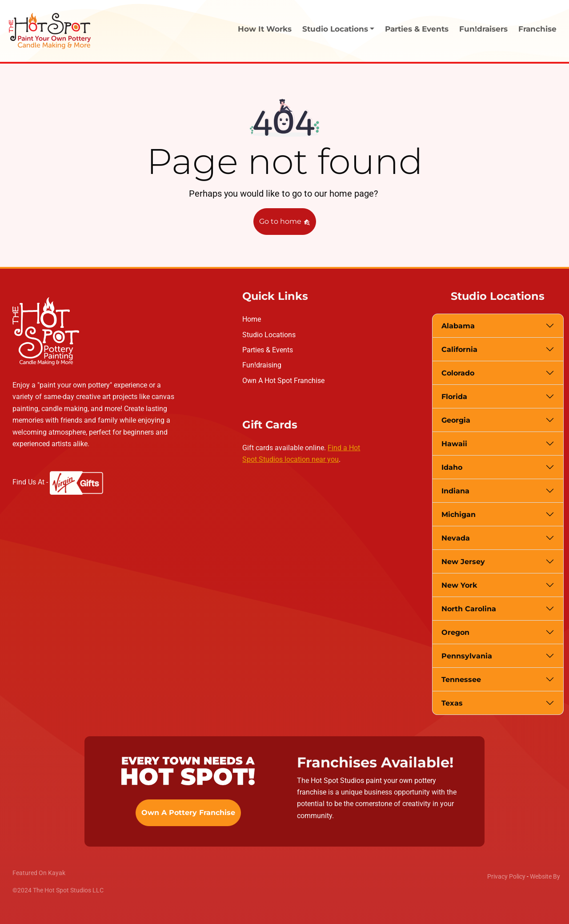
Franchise (537, 29)
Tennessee (461, 680)
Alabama (458, 326)
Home (252, 319)
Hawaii (454, 444)
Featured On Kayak (39, 873)
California (459, 349)
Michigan (459, 514)
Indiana (455, 491)
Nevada (456, 538)
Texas (452, 703)
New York (459, 585)
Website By (545, 876)
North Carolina (469, 609)
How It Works (265, 29)
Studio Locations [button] (335, 29)
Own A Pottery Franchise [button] (188, 813)
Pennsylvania (467, 656)
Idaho (452, 467)
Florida (454, 397)
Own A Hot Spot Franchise (283, 381)
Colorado (458, 373)
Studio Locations (269, 335)
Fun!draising (262, 365)
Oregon (455, 632)
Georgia (456, 420)
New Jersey (463, 562)
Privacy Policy (506, 876)
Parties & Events (417, 29)
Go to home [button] (285, 221)
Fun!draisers (483, 29)
